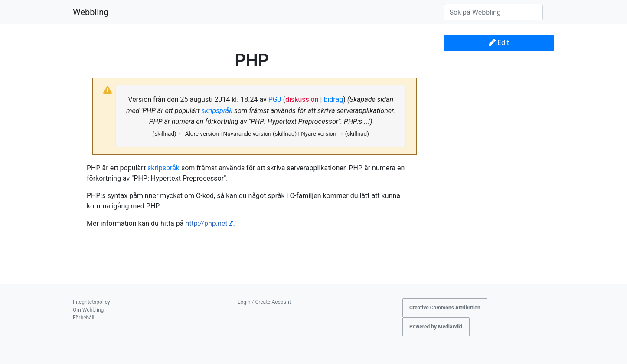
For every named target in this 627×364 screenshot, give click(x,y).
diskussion (302, 99)
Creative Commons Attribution (445, 308)
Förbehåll (84, 318)
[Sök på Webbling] (493, 12)
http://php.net (206, 223)
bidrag (333, 99)
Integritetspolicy (91, 302)
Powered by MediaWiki (436, 327)
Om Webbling (88, 310)
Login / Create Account (264, 302)
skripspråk (217, 111)
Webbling (91, 12)
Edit (499, 43)
